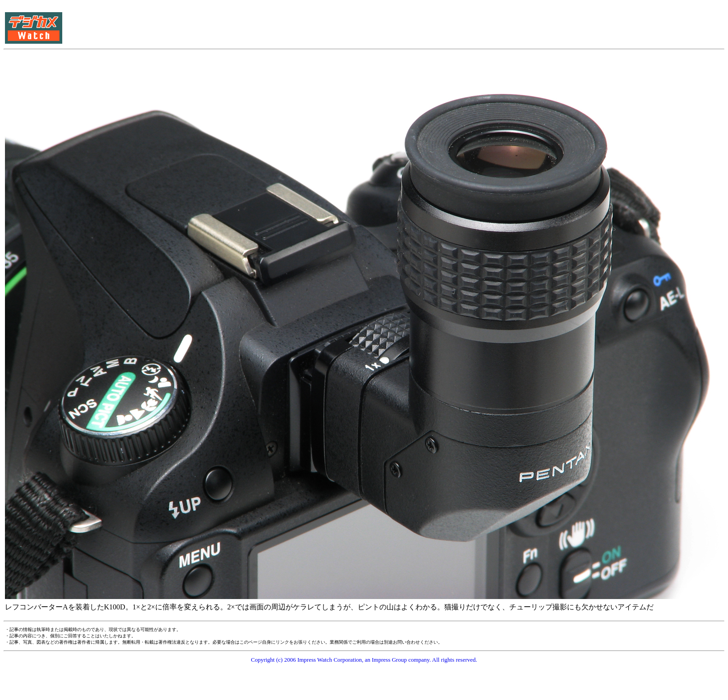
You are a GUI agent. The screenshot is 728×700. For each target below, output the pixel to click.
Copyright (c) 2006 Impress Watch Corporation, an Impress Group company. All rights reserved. (364, 660)
